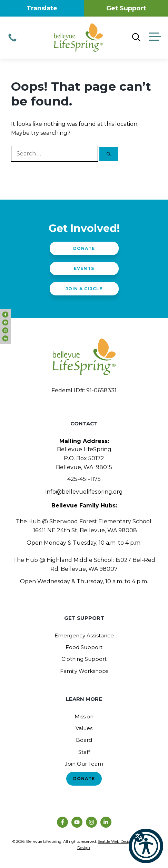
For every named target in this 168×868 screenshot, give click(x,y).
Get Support (126, 8)
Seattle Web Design (115, 841)
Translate (42, 8)
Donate (84, 248)
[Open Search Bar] (136, 38)
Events (84, 268)
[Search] (109, 154)
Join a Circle (84, 289)
